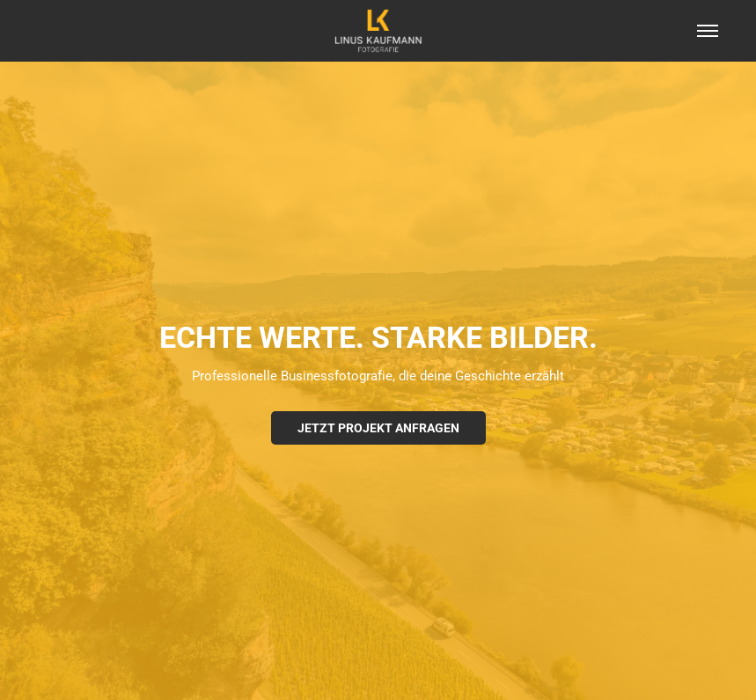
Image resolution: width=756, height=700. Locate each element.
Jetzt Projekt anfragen (378, 427)
